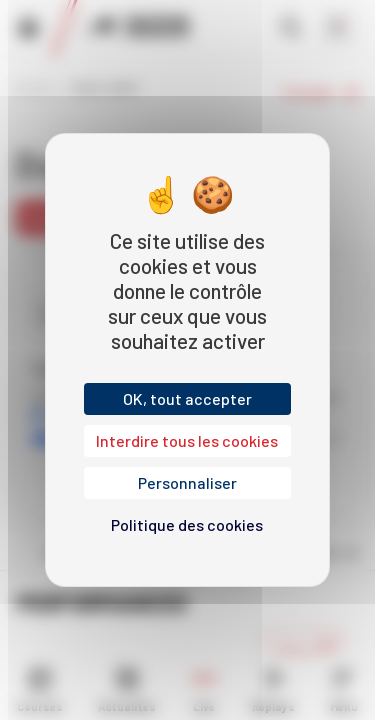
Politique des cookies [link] (187, 524)
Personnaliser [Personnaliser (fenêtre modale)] (187, 482)
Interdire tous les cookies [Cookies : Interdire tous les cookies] (187, 440)
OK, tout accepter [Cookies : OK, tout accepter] (187, 398)
